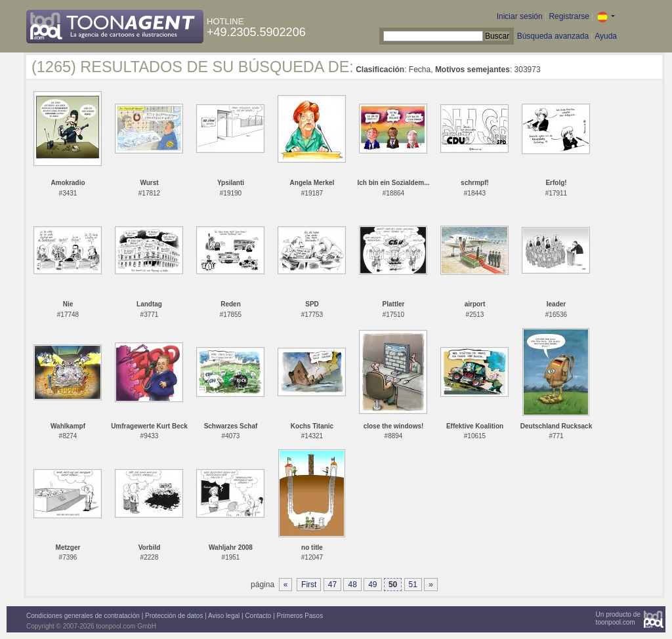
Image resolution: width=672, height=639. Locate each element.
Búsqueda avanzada (553, 36)
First (309, 585)
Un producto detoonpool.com (618, 618)
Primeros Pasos (300, 616)
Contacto (258, 616)
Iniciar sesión (520, 16)
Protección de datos (174, 616)
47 (332, 585)
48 (352, 585)
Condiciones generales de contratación (83, 616)
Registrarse (569, 16)
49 (372, 585)
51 (413, 585)
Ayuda (606, 36)
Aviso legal (224, 616)
